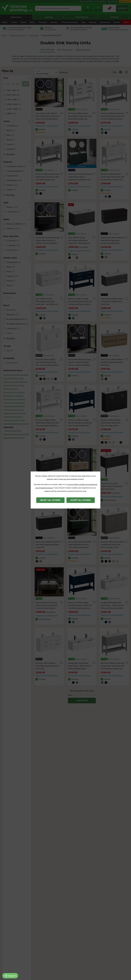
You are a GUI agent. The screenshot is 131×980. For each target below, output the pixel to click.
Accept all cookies (81, 500)
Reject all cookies (50, 500)
